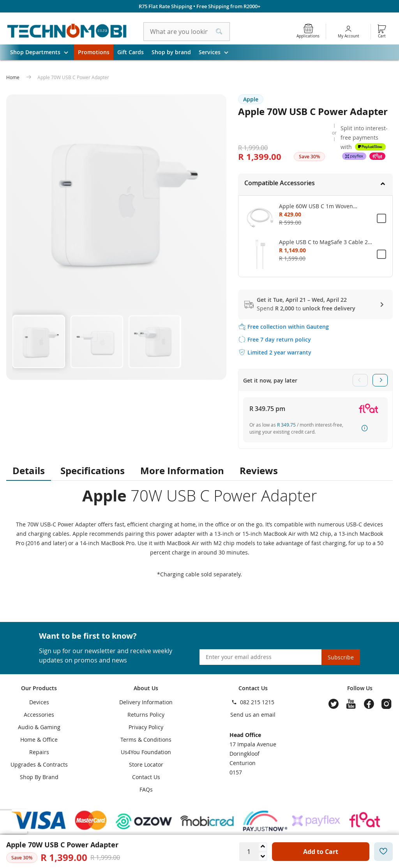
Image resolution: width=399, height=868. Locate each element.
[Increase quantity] (263, 847)
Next (380, 380)
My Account (349, 36)
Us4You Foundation (146, 752)
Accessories (39, 715)
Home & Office (39, 740)
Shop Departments (42, 52)
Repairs (39, 752)
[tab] (315, 184)
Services (216, 52)
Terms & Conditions (146, 740)
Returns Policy (146, 715)
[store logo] (67, 32)
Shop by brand (171, 52)
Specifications (93, 471)
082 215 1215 (257, 702)
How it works (365, 428)
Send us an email (253, 715)
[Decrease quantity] (263, 856)
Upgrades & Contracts (39, 764)
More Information (182, 471)
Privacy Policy (146, 727)
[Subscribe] (341, 657)
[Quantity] (249, 852)
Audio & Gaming (39, 727)
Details (29, 471)
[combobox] (187, 32)
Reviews (259, 471)
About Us (146, 688)
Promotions (94, 52)
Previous (360, 380)
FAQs (146, 789)
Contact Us (146, 777)
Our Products (39, 688)
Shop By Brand (39, 777)
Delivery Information (146, 702)
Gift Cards (131, 52)
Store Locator (146, 764)
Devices (39, 702)
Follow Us (360, 688)
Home (13, 77)
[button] (38, 341)
